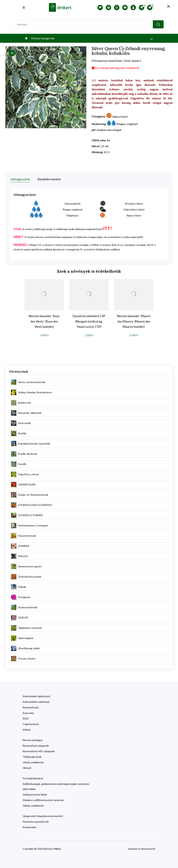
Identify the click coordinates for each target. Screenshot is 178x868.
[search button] (158, 24)
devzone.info (148, 849)
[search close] (167, 6)
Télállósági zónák (32, 757)
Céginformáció (31, 724)
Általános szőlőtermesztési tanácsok (43, 800)
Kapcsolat (28, 713)
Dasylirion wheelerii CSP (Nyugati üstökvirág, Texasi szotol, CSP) (89, 321)
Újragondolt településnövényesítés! (43, 816)
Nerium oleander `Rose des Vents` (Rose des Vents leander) (44, 321)
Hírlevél (27, 768)
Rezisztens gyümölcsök (36, 821)
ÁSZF (26, 718)
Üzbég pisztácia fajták (35, 794)
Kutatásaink (29, 827)
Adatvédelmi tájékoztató (36, 696)
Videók (27, 729)
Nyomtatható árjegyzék (36, 745)
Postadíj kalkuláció (33, 778)
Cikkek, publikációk (33, 762)
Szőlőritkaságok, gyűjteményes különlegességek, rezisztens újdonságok (56, 786)
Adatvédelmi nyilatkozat (36, 702)
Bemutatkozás (31, 707)
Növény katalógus (33, 740)
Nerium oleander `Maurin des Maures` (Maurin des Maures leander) (134, 321)
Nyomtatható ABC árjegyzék (39, 751)
